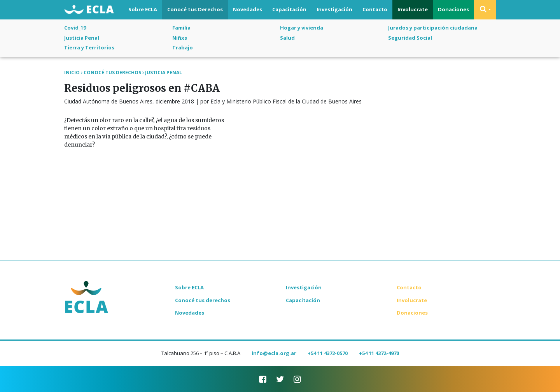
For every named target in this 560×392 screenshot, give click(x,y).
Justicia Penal (82, 38)
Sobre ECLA (143, 9)
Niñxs (180, 38)
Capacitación (289, 9)
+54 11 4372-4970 (379, 353)
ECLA (89, 10)
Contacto (375, 9)
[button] (485, 10)
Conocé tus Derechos (195, 9)
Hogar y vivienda (302, 28)
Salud (287, 38)
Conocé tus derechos (203, 300)
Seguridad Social (410, 38)
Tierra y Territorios (89, 47)
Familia (181, 28)
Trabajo (183, 47)
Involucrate (413, 9)
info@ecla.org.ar (274, 353)
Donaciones (453, 9)
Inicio (72, 73)
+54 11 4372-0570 (328, 353)
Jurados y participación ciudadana (433, 28)
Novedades (248, 9)
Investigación (334, 9)
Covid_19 (75, 28)
